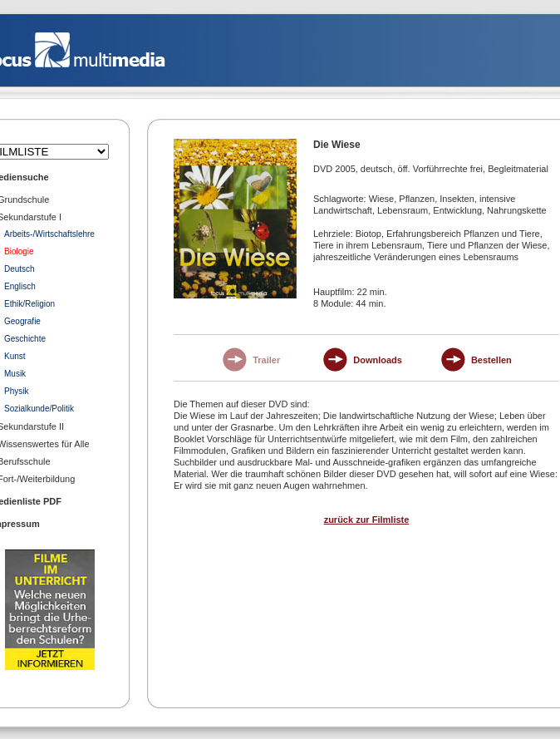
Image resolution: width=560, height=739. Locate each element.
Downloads (378, 360)
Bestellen (491, 360)
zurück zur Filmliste (367, 520)
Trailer (266, 360)
